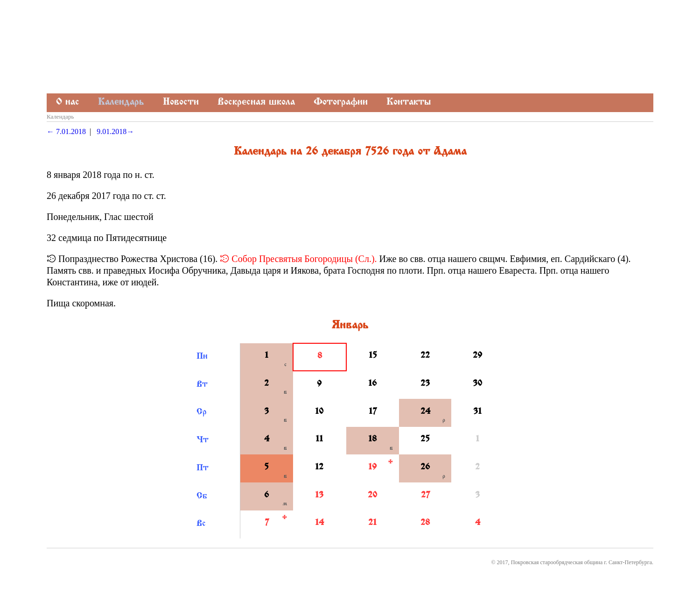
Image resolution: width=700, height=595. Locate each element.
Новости (181, 103)
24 (425, 412)
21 (372, 523)
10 (319, 412)
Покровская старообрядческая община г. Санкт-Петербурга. (582, 562)
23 (425, 384)
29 (477, 356)
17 (373, 412)
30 (477, 384)
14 (319, 523)
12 (319, 467)
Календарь (121, 103)
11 (319, 439)
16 (372, 384)
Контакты (409, 103)
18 (372, 439)
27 (425, 496)
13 (319, 496)
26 (425, 467)
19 (372, 467)
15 (373, 356)
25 (425, 439)
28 (425, 523)
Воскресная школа (256, 103)
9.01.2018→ (115, 131)
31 (477, 412)
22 (425, 356)
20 (372, 496)
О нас (68, 103)
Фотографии (341, 103)
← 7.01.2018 (66, 131)
